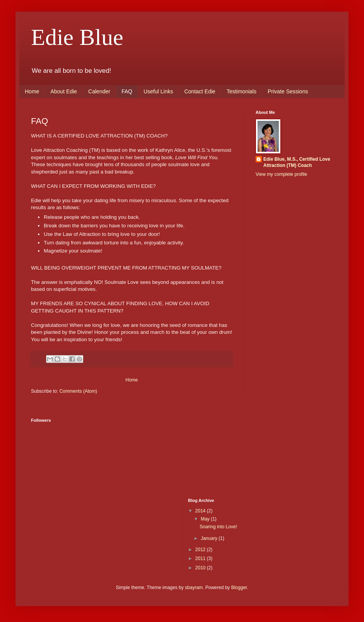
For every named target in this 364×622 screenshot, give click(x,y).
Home (32, 91)
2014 (201, 511)
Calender (99, 91)
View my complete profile (281, 174)
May (206, 519)
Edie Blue (77, 37)
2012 (201, 550)
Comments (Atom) (78, 391)
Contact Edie (200, 91)
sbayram (194, 588)
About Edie (64, 91)
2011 (201, 558)
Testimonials (241, 91)
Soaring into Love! (218, 527)
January (209, 538)
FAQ (127, 91)
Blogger (239, 588)
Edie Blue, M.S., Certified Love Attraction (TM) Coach (297, 162)
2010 (201, 568)
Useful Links (158, 91)
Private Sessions (288, 91)
